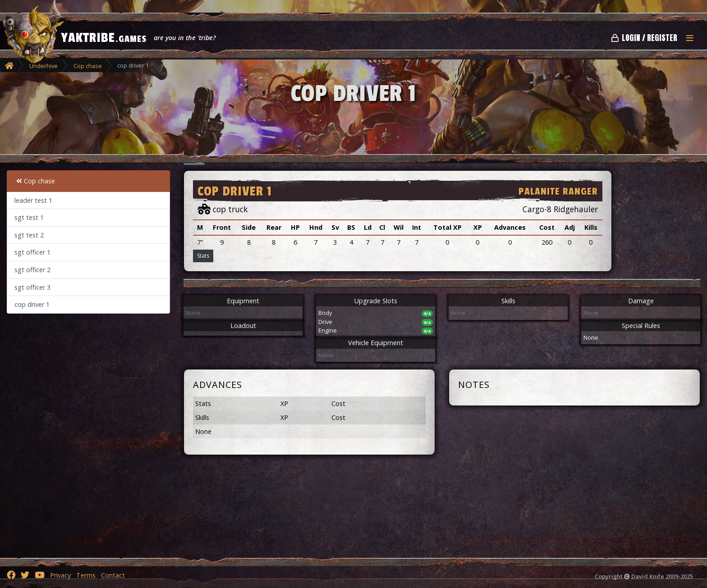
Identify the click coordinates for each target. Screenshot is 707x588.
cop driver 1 (32, 304)
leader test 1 (33, 200)
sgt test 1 (29, 217)
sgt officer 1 (32, 252)
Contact (113, 575)
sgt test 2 (29, 235)
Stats (203, 256)
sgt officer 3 (32, 287)
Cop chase (88, 66)
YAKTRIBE (104, 38)
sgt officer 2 (32, 270)
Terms (86, 575)
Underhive (44, 66)
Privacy (60, 575)
